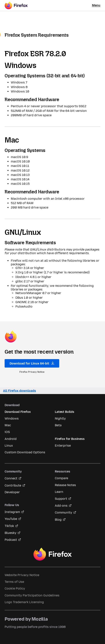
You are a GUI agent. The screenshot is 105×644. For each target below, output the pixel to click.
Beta (58, 425)
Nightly (60, 418)
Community (63, 512)
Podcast (11, 540)
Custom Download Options (25, 452)
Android (11, 439)
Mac (8, 425)
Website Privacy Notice (22, 575)
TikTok (9, 526)
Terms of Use (14, 582)
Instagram (12, 512)
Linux (9, 446)
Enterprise (63, 446)
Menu (96, 5)
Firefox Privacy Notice (32, 372)
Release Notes (65, 485)
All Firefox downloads (20, 391)
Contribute (13, 485)
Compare (61, 478)
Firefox (52, 554)
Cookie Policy (15, 588)
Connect (11, 478)
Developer (12, 492)
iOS (7, 432)
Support (61, 499)
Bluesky (10, 533)
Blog (58, 520)
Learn (59, 492)
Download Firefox (18, 412)
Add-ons (61, 506)
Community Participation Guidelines (32, 595)
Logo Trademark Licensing (24, 602)
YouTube (11, 519)
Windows (12, 418)
